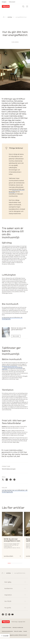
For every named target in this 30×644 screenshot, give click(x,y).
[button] (4, 17)
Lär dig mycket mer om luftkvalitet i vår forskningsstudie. (12, 318)
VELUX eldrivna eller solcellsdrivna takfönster (12, 368)
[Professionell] (12, 2)
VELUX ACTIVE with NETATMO (10, 366)
